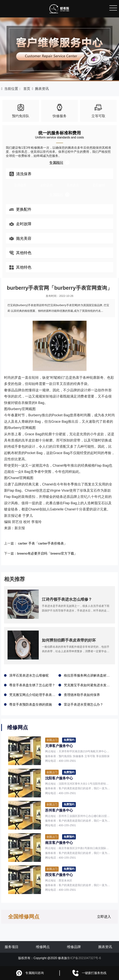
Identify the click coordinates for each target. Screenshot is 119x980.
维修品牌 (74, 948)
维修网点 (43, 948)
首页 (27, 89)
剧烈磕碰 (99, 185)
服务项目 (12, 948)
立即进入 (104, 918)
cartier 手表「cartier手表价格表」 (45, 543)
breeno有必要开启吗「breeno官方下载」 (50, 554)
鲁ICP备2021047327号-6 (84, 960)
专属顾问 (59, 163)
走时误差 (46, 185)
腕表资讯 (42, 89)
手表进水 (73, 185)
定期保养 (20, 185)
